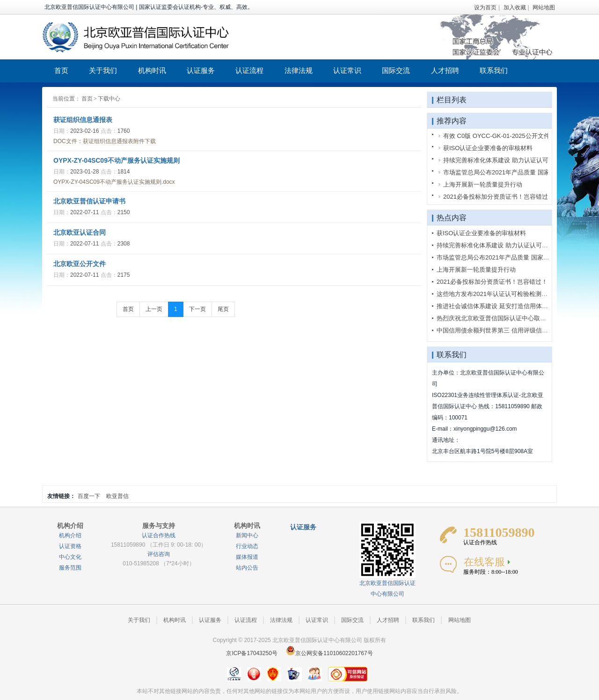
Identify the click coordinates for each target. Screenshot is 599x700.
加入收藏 (515, 7)
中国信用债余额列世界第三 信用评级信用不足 (498, 330)
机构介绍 (70, 535)
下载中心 (109, 99)
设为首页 (485, 7)
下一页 (197, 309)
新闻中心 (247, 535)
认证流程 (249, 70)
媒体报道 (247, 557)
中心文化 (70, 557)
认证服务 (201, 70)
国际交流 (396, 70)
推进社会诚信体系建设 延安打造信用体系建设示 (501, 306)
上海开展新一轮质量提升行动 (476, 270)
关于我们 (103, 70)
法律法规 (299, 70)
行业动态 (247, 546)
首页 (61, 70)
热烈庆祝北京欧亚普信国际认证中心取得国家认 (500, 318)
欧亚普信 (117, 496)
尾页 (223, 309)
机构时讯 (152, 70)
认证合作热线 (159, 535)
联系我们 (494, 70)
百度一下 (89, 496)
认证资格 (70, 546)
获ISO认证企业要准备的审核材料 (481, 233)
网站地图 (544, 7)
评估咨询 (159, 554)
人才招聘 (445, 70)
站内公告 (247, 568)
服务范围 (70, 568)
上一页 (154, 309)
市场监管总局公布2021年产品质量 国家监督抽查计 (505, 257)
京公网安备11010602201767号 (329, 653)
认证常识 (347, 70)
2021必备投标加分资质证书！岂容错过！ (492, 282)
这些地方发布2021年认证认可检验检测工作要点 (501, 294)
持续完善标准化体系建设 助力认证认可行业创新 (501, 245)
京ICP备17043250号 (252, 653)
